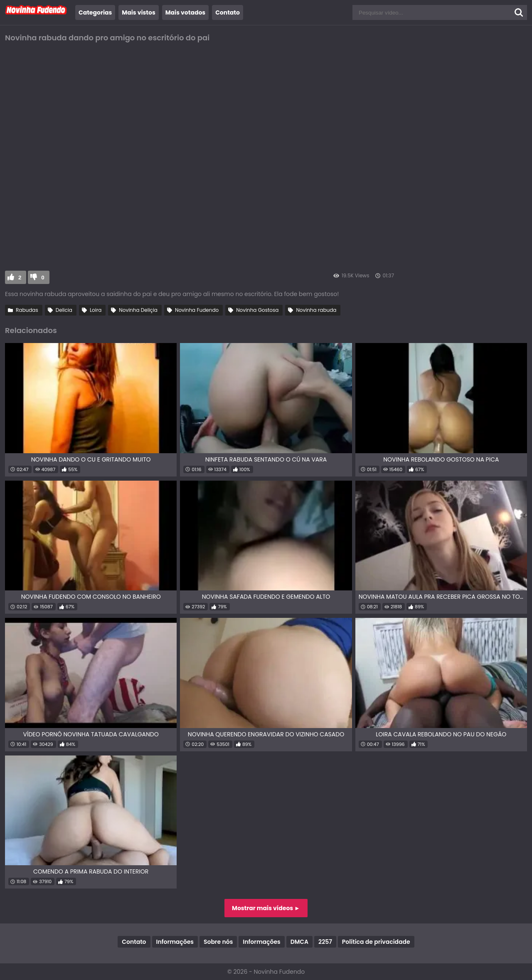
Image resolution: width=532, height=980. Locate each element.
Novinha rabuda (316, 310)
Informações (175, 942)
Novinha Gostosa (257, 310)
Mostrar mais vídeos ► (266, 908)
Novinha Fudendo (197, 310)
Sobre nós (218, 942)
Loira (96, 310)
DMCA (299, 942)
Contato (228, 12)
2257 (325, 942)
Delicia (64, 310)
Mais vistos (138, 12)
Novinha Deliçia (138, 310)
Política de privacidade (376, 942)
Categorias (95, 12)
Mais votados (185, 12)
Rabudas (27, 310)
